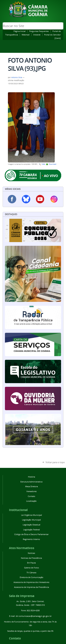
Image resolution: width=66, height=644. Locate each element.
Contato (32, 496)
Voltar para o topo (55, 462)
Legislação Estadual (32, 525)
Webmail (26, 35)
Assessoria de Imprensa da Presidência (32, 587)
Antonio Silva (17, 77)
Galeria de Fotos (32, 568)
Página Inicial (20, 31)
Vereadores (32, 491)
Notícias (31, 553)
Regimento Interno (31, 539)
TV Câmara (31, 573)
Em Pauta (31, 563)
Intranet (37, 35)
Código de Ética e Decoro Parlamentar (31, 534)
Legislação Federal (32, 530)
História (32, 477)
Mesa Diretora (32, 486)
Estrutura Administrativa (31, 482)
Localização (31, 501)
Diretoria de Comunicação (32, 577)
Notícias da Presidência (31, 558)
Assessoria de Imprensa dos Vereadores (31, 582)
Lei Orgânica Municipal (32, 515)
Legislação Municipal (31, 520)
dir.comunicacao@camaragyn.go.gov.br (34, 616)
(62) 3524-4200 (33, 610)
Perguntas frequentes (39, 31)
